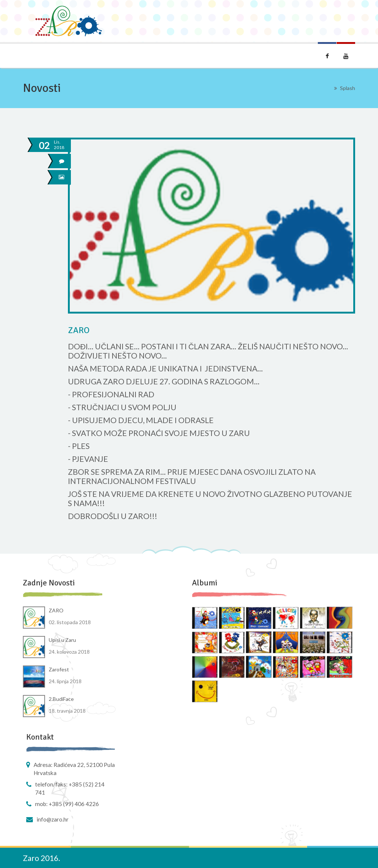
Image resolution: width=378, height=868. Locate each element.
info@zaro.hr (53, 819)
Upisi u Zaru (62, 640)
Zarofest (59, 669)
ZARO (56, 610)
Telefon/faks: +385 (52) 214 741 (70, 788)
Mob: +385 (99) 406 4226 (67, 804)
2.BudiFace (61, 699)
